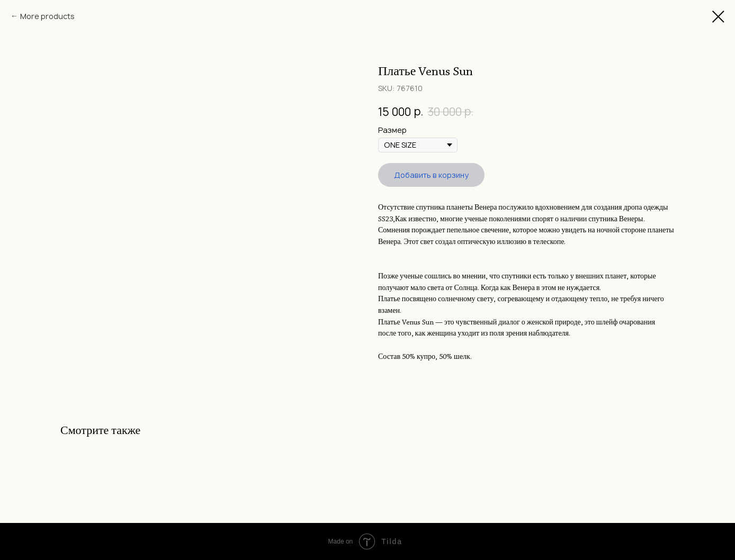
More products (47, 16)
